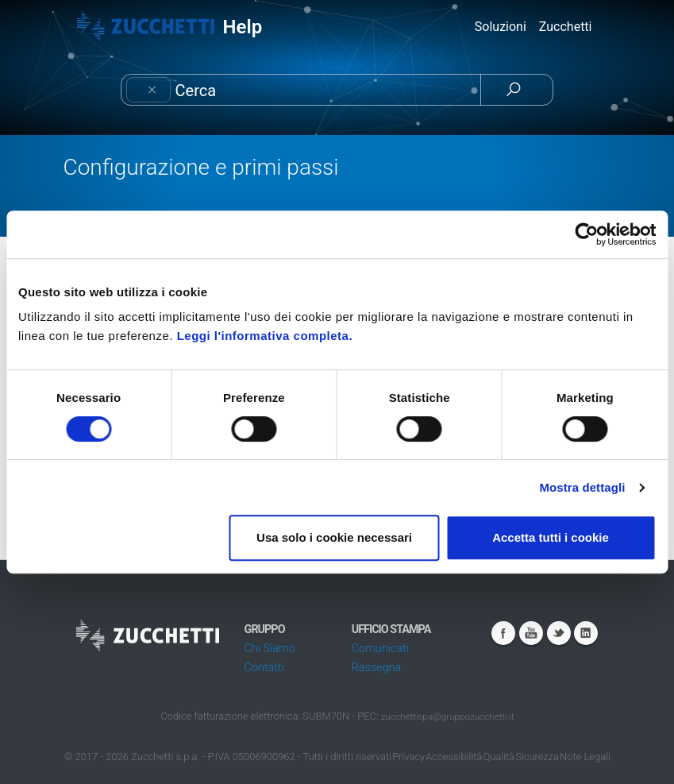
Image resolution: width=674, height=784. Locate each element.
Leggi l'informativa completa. (265, 336)
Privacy (408, 757)
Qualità (499, 757)
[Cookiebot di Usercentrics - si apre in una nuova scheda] (586, 234)
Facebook (503, 633)
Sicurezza (537, 757)
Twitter (559, 633)
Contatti (264, 668)
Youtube (531, 633)
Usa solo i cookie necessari (334, 537)
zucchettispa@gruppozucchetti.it (448, 716)
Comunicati (380, 649)
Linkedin (586, 633)
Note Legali (585, 757)
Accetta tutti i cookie (551, 537)
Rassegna (376, 668)
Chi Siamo (270, 649)
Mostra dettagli (582, 487)
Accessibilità (454, 757)
